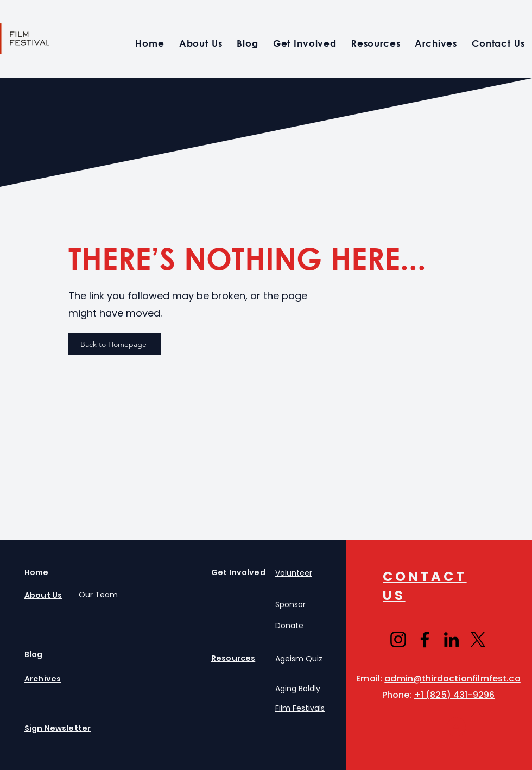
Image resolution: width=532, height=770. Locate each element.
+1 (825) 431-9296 (455, 695)
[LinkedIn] (451, 639)
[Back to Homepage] (115, 344)
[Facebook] (425, 639)
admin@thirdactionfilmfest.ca (452, 679)
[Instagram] (398, 639)
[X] (478, 639)
